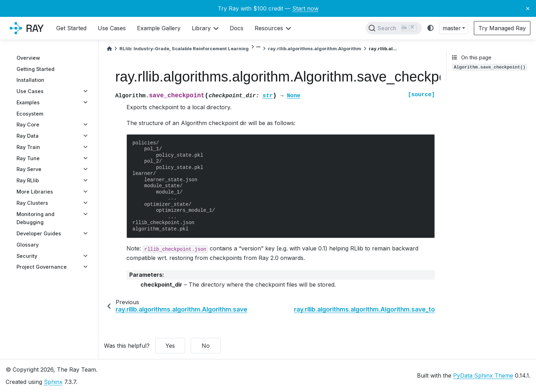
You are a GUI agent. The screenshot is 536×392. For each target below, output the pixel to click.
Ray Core (28, 125)
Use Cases (30, 91)
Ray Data (28, 136)
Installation (30, 80)
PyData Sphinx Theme (483, 375)
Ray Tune (28, 158)
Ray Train (28, 147)
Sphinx (53, 382)
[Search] (394, 28)
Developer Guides (39, 233)
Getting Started (35, 69)
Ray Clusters (32, 203)
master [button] (452, 28)
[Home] (109, 49)
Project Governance (42, 267)
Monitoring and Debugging (35, 218)
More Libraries (35, 192)
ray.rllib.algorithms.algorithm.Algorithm (315, 49)
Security (27, 256)
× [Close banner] (528, 8)
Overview (28, 58)
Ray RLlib (28, 180)
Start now (305, 8)
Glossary (28, 245)
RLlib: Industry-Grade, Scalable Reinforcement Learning (184, 49)
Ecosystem (30, 114)
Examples (28, 102)
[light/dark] (431, 28)
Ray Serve (29, 169)
